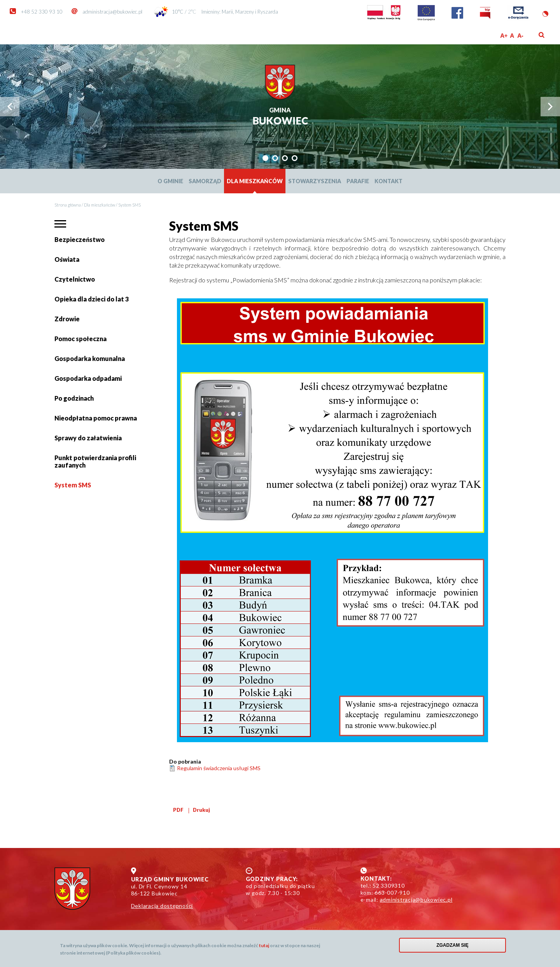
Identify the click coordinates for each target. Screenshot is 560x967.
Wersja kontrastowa (545, 14)
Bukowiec (280, 117)
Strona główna (68, 205)
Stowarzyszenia (315, 181)
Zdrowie (67, 319)
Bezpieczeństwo (80, 239)
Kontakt (388, 181)
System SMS (73, 485)
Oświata (68, 262)
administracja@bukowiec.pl (112, 12)
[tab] (265, 158)
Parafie (358, 181)
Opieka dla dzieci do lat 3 (92, 299)
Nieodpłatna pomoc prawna (96, 418)
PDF (178, 810)
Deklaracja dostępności (162, 906)
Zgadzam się (452, 945)
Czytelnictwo (75, 279)
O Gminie (170, 181)
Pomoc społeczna (80, 339)
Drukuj (201, 810)
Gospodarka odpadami (88, 378)
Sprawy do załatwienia (88, 441)
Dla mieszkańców (255, 181)
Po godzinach (74, 398)
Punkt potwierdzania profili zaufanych (95, 461)
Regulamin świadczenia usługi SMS (219, 768)
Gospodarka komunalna (90, 358)
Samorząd (205, 181)
